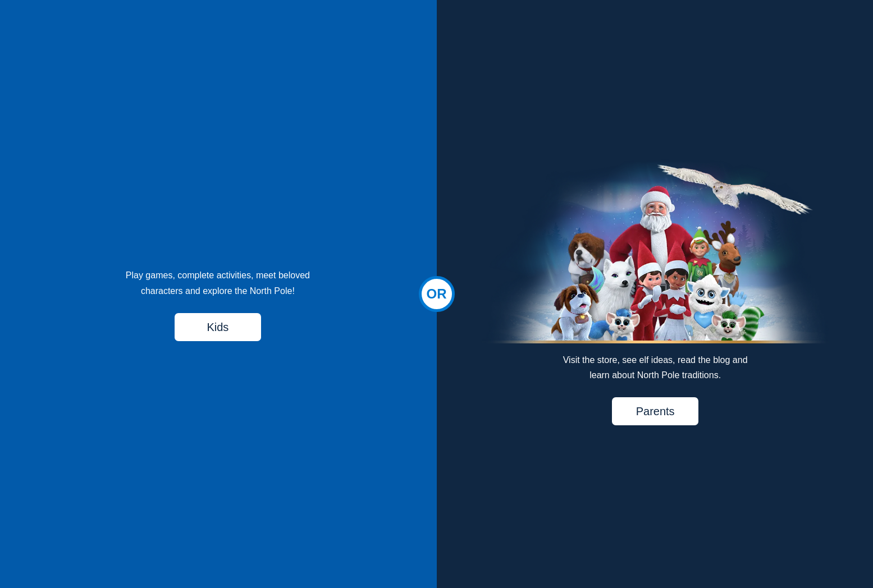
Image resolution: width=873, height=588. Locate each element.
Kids (218, 327)
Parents (655, 411)
